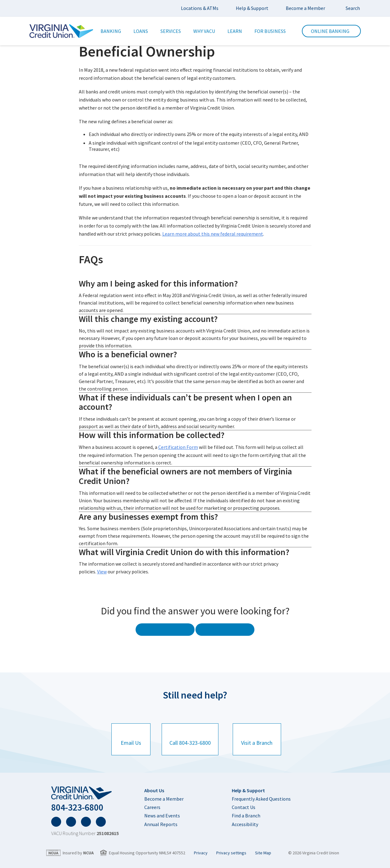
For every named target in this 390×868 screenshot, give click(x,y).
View (102, 569)
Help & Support (252, 8)
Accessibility (245, 819)
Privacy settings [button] (231, 851)
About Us (154, 786)
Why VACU (204, 31)
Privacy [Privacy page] (201, 851)
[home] (85, 789)
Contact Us (244, 802)
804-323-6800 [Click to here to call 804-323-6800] (83, 804)
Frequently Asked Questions (261, 793)
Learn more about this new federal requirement (213, 233)
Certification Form (178, 446)
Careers (152, 802)
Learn (235, 31)
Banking (111, 31)
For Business (270, 31)
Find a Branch (246, 810)
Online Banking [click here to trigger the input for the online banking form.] (331, 31)
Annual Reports (161, 819)
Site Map (263, 851)
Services (171, 31)
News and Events (162, 810)
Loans (141, 31)
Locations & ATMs (200, 8)
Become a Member (305, 8)
